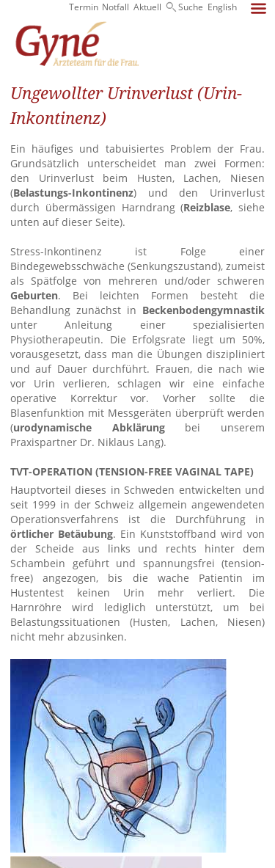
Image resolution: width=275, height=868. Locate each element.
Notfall (115, 7)
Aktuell (147, 7)
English (222, 7)
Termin (84, 7)
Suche (191, 7)
